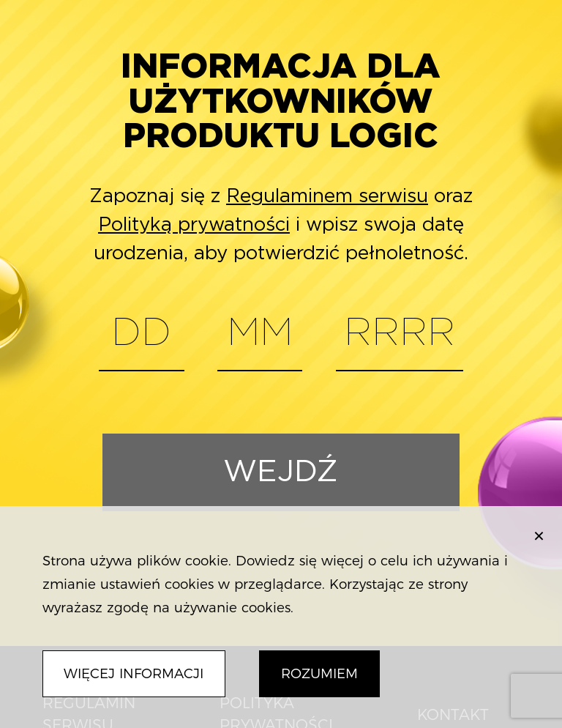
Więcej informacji (134, 673)
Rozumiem (319, 673)
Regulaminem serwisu (327, 196)
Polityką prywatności (194, 225)
